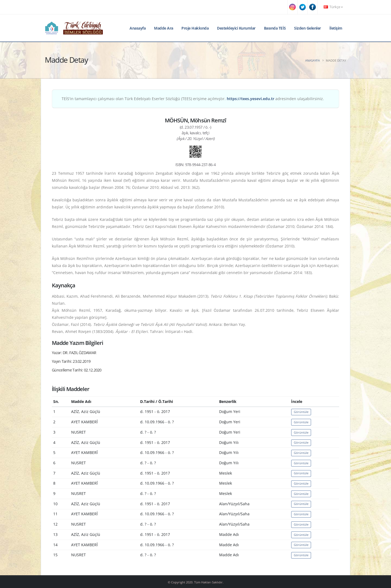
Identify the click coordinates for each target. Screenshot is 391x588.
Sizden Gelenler (308, 28)
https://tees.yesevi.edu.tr (250, 99)
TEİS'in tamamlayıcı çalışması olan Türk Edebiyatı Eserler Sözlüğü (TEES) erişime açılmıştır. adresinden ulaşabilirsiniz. (193, 99)
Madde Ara (164, 28)
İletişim (336, 28)
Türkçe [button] (333, 7)
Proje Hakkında (195, 28)
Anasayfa (138, 28)
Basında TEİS (275, 28)
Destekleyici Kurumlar (236, 28)
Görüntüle (301, 412)
